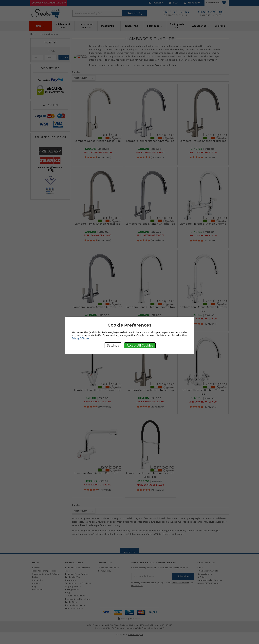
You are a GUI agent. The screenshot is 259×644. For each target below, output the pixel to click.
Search (134, 13)
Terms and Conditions (109, 568)
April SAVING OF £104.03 (150, 402)
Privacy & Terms (80, 338)
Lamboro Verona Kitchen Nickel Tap (150, 390)
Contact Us (37, 580)
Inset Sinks (109, 26)
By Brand (221, 26)
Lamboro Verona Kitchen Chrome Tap (150, 224)
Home (33, 34)
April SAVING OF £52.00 (98, 485)
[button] (51, 51)
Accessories (201, 26)
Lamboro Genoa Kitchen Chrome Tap (150, 307)
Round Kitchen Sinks (75, 605)
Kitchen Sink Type (63, 26)
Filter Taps (155, 26)
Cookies (36, 583)
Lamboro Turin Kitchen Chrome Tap (98, 390)
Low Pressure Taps (74, 608)
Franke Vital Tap (73, 577)
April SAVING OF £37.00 (203, 152)
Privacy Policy (105, 571)
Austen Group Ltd (136, 635)
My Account (193, 3)
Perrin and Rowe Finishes (77, 574)
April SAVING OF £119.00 (98, 235)
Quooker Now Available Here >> (49, 3)
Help (173, 3)
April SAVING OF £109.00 (98, 152)
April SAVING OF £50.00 (150, 485)
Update (64, 57)
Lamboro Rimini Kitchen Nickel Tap (98, 224)
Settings (113, 345)
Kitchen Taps (132, 26)
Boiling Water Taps (178, 26)
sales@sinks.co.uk (213, 580)
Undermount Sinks (86, 26)
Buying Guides (72, 589)
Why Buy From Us (73, 586)
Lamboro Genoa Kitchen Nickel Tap (98, 141)
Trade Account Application (44, 571)
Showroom (70, 580)
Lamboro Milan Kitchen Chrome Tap (98, 473)
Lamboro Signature (49, 34)
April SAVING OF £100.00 (150, 152)
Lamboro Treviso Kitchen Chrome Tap (98, 307)
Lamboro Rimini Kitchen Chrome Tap (150, 141)
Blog (68, 593)
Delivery (156, 3)
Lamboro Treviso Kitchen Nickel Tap (203, 141)
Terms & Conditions (180, 583)
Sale (40, 26)
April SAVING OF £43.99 (98, 402)
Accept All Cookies (140, 345)
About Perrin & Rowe (75, 596)
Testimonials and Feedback (78, 583)
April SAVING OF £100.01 (150, 235)
